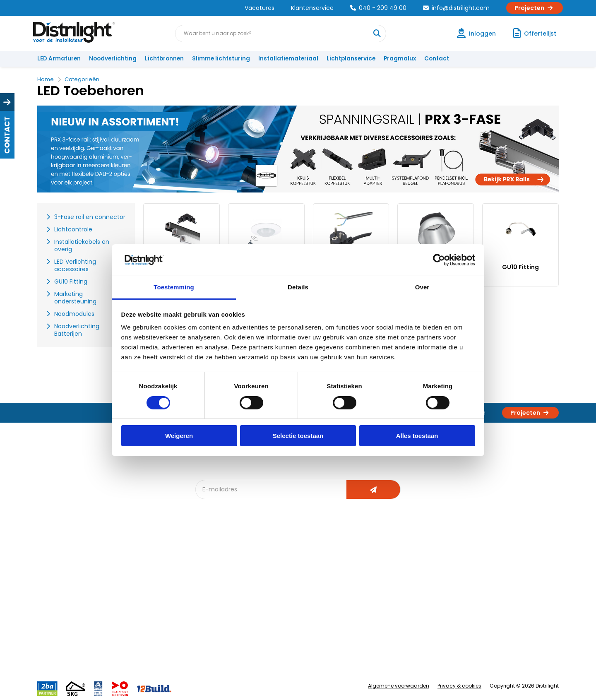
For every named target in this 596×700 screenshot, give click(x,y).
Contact (437, 59)
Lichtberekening (301, 576)
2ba (206, 658)
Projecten (535, 8)
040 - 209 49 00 (378, 8)
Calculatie (373, 576)
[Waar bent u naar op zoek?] (377, 34)
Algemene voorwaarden (399, 686)
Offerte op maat (222, 590)
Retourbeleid (59, 640)
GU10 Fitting (520, 267)
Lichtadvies (295, 562)
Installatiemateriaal (288, 59)
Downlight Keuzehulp (228, 644)
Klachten (53, 576)
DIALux (209, 576)
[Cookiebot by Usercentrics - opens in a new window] (439, 260)
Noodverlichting (113, 59)
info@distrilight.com (456, 8)
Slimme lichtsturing (221, 59)
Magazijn (371, 590)
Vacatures (260, 8)
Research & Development (394, 617)
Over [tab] (422, 287)
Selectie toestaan (298, 436)
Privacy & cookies (459, 686)
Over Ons (133, 562)
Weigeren (179, 436)
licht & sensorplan (304, 590)
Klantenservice (312, 8)
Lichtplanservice (351, 59)
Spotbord (213, 631)
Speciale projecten (306, 617)
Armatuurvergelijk (304, 603)
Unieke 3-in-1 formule (150, 576)
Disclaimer (135, 617)
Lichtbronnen (164, 59)
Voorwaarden (140, 603)
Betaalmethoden (64, 603)
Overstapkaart (220, 617)
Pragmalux (400, 59)
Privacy (131, 631)
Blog (206, 562)
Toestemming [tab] (174, 287)
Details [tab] (298, 287)
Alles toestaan (417, 436)
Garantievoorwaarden (72, 590)
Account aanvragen (68, 562)
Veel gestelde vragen (150, 644)
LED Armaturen (59, 59)
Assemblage (377, 562)
